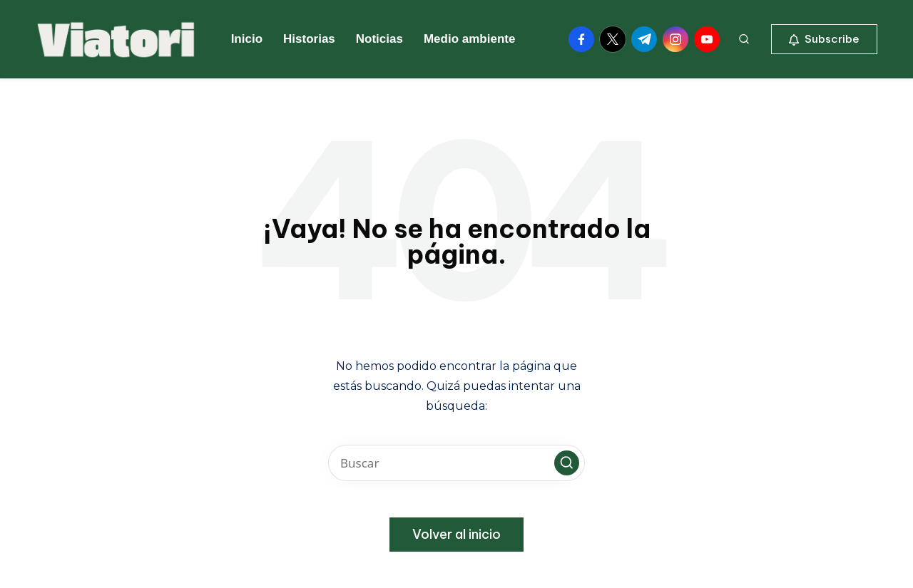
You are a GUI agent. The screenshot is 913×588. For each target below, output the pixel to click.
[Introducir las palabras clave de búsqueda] (456, 463)
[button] (824, 39)
